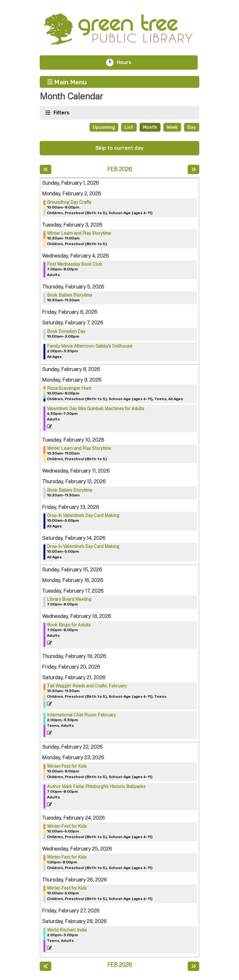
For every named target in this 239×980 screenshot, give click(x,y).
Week (172, 127)
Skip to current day (119, 148)
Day (192, 127)
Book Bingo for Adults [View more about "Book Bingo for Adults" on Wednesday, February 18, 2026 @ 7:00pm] (69, 625)
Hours (128, 63)
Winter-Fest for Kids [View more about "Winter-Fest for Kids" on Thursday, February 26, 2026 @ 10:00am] (67, 888)
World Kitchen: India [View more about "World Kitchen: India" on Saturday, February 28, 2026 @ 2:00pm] (67, 930)
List (129, 127)
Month (150, 127)
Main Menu (67, 82)
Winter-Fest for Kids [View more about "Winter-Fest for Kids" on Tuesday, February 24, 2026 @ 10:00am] (67, 826)
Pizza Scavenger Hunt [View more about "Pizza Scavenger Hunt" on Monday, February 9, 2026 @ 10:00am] (69, 388)
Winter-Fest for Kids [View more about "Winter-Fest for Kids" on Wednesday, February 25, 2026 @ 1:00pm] (67, 857)
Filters (61, 112)
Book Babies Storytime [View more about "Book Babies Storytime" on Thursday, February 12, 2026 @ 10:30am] (70, 490)
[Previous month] (46, 169)
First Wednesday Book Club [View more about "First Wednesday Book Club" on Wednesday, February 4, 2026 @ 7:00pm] (74, 264)
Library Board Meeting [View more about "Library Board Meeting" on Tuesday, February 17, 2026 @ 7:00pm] (69, 599)
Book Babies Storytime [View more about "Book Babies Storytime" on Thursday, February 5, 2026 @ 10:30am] (70, 295)
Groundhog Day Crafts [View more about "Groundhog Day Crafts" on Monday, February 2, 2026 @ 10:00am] (69, 202)
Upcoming (104, 127)
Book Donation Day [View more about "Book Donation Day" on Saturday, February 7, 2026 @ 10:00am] (66, 331)
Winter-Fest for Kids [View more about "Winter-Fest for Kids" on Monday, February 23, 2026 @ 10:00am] (67, 766)
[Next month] (193, 169)
